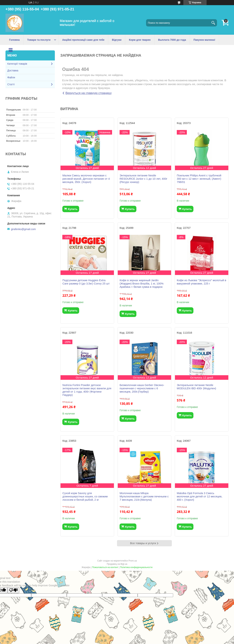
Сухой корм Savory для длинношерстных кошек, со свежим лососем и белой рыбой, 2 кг (85, 496)
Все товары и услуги (143, 543)
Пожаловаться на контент (105, 567)
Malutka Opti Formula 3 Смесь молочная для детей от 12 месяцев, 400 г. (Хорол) (200, 496)
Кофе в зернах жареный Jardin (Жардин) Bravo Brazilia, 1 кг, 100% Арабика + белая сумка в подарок (141, 283)
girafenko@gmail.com (23, 229)
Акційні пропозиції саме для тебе (83, 40)
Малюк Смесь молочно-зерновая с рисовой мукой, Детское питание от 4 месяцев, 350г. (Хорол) (86, 179)
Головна (14, 40)
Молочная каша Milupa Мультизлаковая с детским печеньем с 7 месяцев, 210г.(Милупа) (144, 496)
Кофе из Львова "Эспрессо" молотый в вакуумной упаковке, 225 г (201, 282)
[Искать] (213, 23)
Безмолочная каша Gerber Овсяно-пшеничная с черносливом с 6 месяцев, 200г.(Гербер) (142, 388)
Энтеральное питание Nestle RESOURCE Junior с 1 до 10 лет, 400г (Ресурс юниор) (143, 179)
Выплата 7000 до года (172, 40)
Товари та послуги (39, 40)
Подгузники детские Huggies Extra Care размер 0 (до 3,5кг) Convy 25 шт (86, 282)
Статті (11, 84)
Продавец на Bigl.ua (117, 564)
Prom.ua (133, 561)
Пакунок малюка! (204, 40)
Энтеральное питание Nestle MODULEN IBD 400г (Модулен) (196, 387)
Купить (73, 209)
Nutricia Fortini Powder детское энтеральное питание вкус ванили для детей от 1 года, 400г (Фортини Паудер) (87, 390)
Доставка (13, 70)
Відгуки (117, 40)
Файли (11, 77)
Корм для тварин (140, 40)
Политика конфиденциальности (136, 567)
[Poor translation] (13, 590)
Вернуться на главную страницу (89, 93)
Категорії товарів (17, 64)
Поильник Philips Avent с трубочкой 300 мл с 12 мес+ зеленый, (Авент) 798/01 (199, 179)
